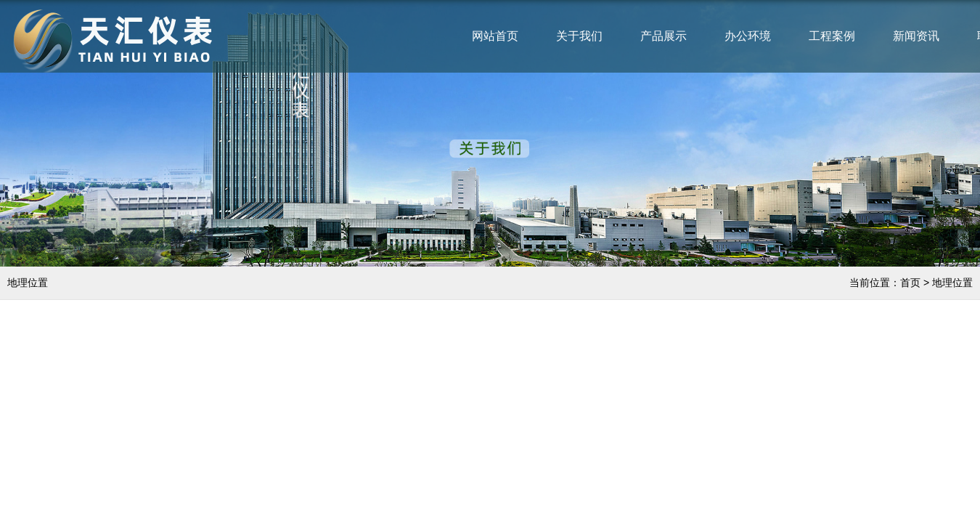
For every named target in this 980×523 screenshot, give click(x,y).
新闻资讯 (916, 36)
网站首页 (495, 36)
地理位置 (952, 283)
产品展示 (663, 36)
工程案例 (832, 36)
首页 (910, 283)
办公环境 (748, 36)
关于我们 (579, 36)
